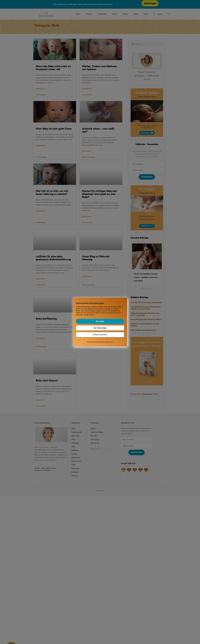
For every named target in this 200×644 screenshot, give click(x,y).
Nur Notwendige (100, 328)
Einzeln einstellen (100, 335)
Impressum (109, 342)
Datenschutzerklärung (95, 342)
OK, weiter (100, 321)
